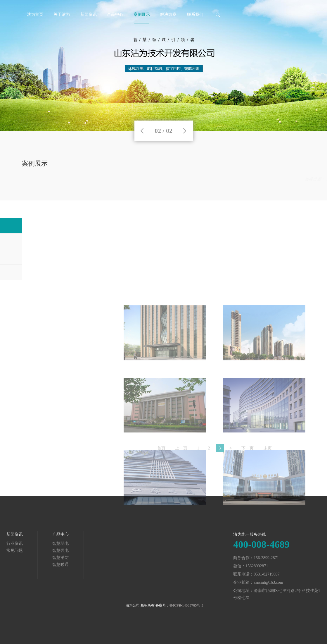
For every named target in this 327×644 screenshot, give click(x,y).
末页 (268, 451)
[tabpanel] (163, 65)
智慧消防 (20, 558)
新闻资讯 (89, 14)
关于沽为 (62, 14)
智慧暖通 (20, 565)
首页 (252, 179)
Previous (142, 131)
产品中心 (115, 14)
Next (185, 131)
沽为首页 (35, 14)
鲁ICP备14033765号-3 (186, 605)
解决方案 (168, 14)
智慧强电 (20, 551)
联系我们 (195, 14)
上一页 (181, 451)
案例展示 (142, 14)
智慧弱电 (20, 543)
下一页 (248, 451)
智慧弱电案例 (293, 179)
